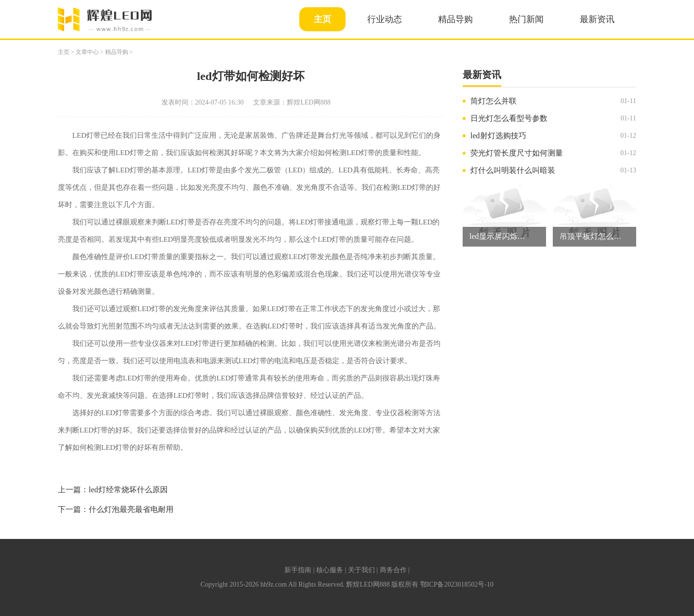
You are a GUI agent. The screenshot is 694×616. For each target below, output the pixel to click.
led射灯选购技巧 (498, 136)
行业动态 (385, 19)
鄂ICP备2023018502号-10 (457, 584)
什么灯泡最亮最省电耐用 (131, 509)
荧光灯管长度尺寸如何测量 (517, 153)
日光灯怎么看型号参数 (509, 118)
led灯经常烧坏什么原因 (128, 490)
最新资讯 (597, 19)
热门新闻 (526, 19)
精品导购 (455, 19)
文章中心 (87, 52)
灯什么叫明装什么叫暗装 (513, 170)
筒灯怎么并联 (494, 101)
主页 (322, 19)
